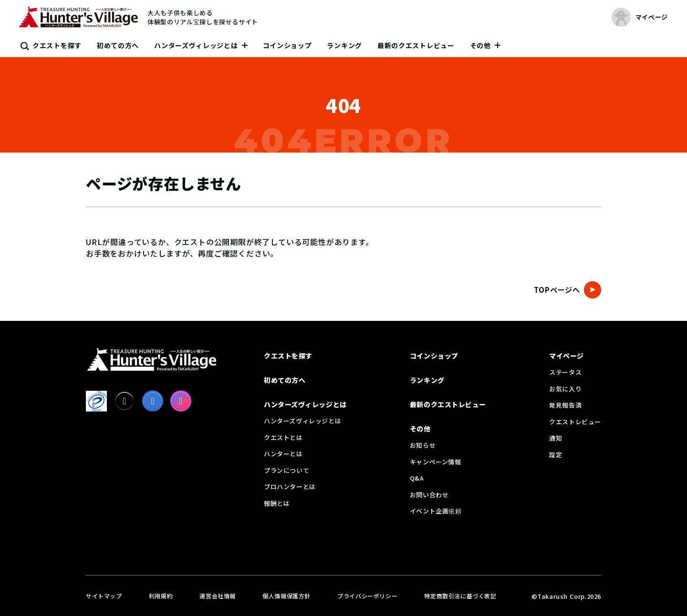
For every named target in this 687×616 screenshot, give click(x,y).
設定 (556, 455)
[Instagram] (181, 401)
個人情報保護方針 (286, 596)
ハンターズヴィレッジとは (196, 45)
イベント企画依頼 (436, 511)
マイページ (567, 356)
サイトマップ (104, 596)
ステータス (565, 372)
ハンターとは (283, 454)
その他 (480, 45)
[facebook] (153, 401)
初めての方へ (118, 45)
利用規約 (161, 596)
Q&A (417, 478)
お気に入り (565, 389)
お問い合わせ (429, 495)
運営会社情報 (218, 596)
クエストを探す (57, 45)
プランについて (286, 470)
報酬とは (277, 503)
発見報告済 (565, 405)
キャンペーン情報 (436, 462)
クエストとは (283, 437)
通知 (556, 438)
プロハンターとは (290, 487)
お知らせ (423, 445)
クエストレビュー (575, 422)
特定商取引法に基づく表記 (460, 596)
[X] (125, 401)
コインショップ (287, 45)
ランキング (344, 45)
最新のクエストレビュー (416, 45)
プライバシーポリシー (367, 596)
